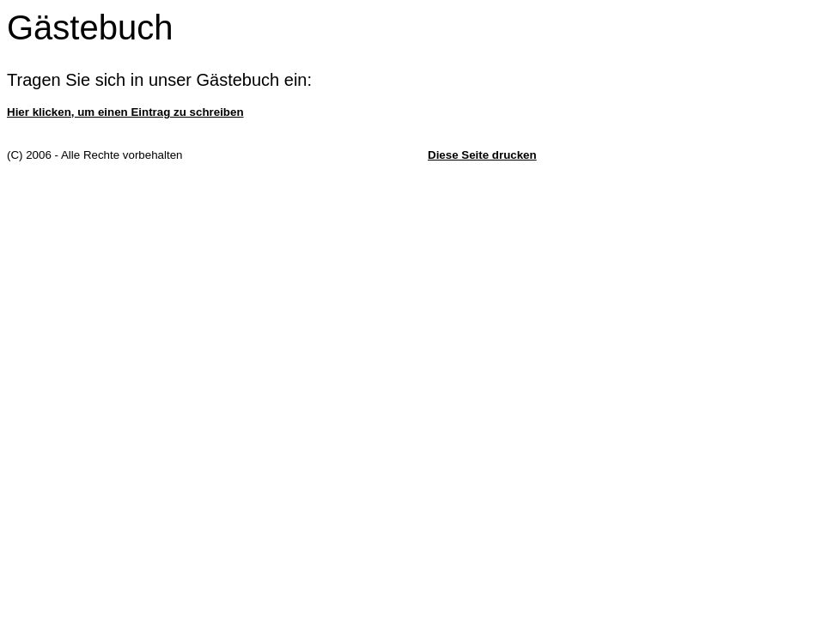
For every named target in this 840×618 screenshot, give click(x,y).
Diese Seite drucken (482, 155)
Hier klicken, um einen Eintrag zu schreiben (125, 112)
